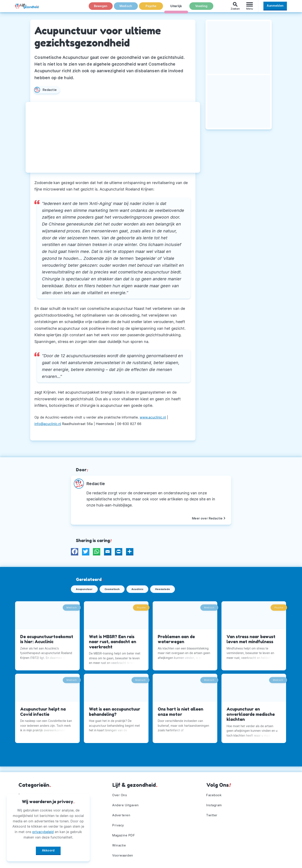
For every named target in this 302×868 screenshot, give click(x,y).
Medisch (126, 8)
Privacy (119, 824)
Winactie (120, 845)
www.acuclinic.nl (153, 417)
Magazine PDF (124, 834)
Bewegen (101, 8)
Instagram (215, 803)
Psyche (151, 8)
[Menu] (250, 8)
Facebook (215, 792)
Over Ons (120, 792)
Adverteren (122, 813)
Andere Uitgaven (127, 803)
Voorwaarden (124, 855)
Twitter (212, 813)
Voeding (201, 8)
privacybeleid (43, 830)
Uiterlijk (176, 8)
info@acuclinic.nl (48, 424)
